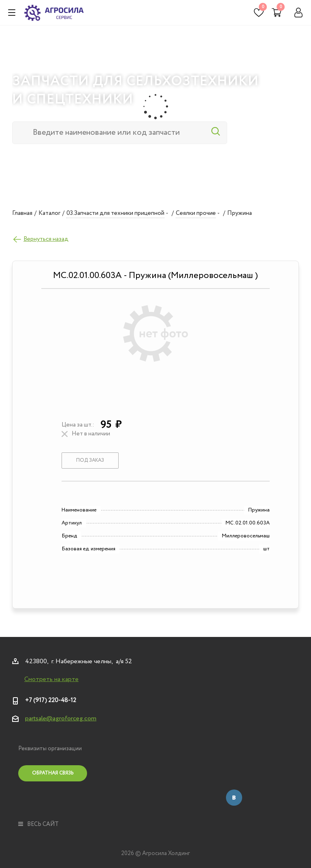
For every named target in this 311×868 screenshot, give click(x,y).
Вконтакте (234, 798)
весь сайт (38, 824)
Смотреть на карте (51, 679)
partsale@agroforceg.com (61, 718)
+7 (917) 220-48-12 (51, 700)
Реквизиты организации (50, 749)
